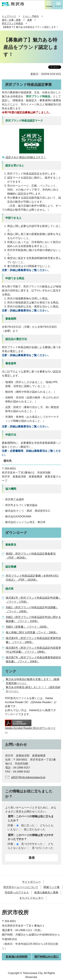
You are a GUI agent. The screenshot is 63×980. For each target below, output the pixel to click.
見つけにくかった (43, 848)
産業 (30, 20)
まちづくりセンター (31, 898)
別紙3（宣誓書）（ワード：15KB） (27, 627)
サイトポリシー (31, 882)
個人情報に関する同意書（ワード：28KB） (32, 632)
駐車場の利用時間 (17, 957)
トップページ (9, 16)
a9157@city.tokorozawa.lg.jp (28, 777)
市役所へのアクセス (17, 892)
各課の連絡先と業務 (46, 892)
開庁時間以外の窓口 (47, 957)
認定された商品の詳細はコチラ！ (26, 157)
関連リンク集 (52, 887)
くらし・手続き (31, 16)
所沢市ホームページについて (21, 887)
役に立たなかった (35, 829)
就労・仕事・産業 (11, 20)
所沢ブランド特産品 (12, 23)
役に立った (28, 825)
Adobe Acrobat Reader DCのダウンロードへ (30, 727)
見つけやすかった (32, 844)
